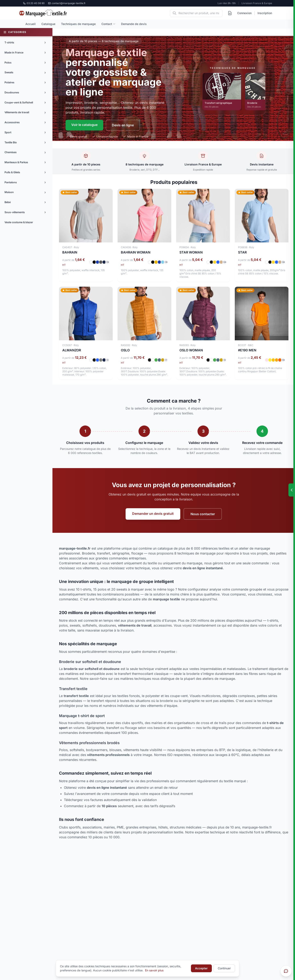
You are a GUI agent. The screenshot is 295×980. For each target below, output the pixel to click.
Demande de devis (134, 24)
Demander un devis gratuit (153, 514)
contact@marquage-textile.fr (67, 3)
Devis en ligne (123, 125)
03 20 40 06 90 (34, 3)
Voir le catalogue (84, 125)
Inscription (265, 13)
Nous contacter (203, 514)
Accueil (31, 24)
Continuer (224, 968)
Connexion (244, 13)
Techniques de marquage (78, 24)
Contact (108, 24)
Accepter (201, 968)
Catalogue (48, 24)
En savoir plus (154, 970)
